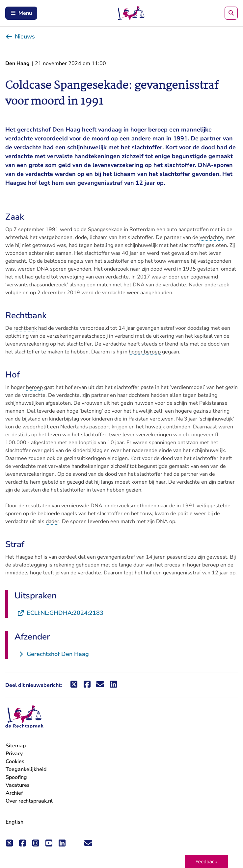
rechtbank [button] (25, 328)
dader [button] (53, 521)
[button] (206, 861)
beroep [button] (34, 387)
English (14, 822)
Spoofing (16, 777)
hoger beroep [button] (145, 352)
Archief (14, 793)
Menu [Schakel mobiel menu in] (21, 13)
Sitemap (16, 746)
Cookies (15, 761)
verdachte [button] (211, 237)
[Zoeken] (231, 13)
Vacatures (18, 785)
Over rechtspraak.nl (29, 801)
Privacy (14, 754)
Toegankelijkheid (26, 769)
